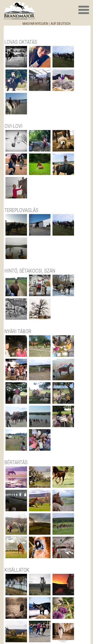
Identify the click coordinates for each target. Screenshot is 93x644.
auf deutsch (61, 24)
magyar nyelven (35, 24)
